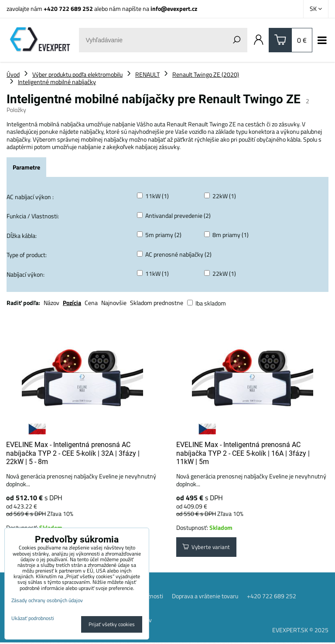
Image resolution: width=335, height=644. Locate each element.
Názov (51, 303)
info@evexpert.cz (174, 8)
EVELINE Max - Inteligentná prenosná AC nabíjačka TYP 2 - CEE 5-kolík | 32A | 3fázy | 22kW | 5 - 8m (73, 453)
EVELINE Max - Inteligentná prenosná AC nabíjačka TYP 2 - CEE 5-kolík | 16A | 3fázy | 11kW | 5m (243, 453)
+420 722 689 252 (68, 8)
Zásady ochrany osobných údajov (47, 600)
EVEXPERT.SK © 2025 (300, 631)
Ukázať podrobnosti (33, 618)
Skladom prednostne (157, 303)
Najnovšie (114, 303)
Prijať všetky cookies (112, 624)
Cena (91, 303)
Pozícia (72, 303)
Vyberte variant (207, 548)
